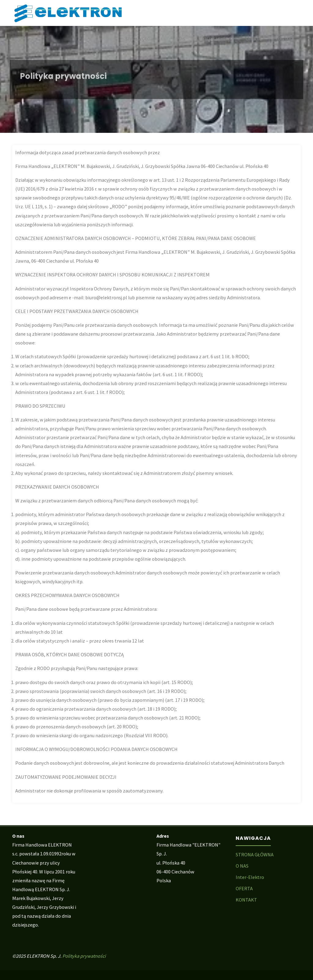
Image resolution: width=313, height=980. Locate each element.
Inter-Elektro (250, 877)
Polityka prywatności (84, 956)
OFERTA (244, 888)
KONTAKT (246, 900)
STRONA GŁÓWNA (255, 854)
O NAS (242, 866)
